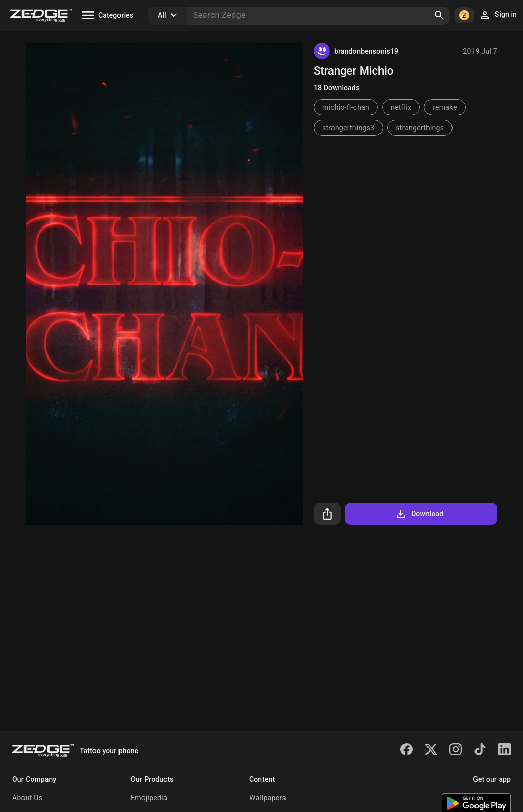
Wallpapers (268, 798)
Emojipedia (149, 798)
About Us (27, 798)
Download (419, 514)
